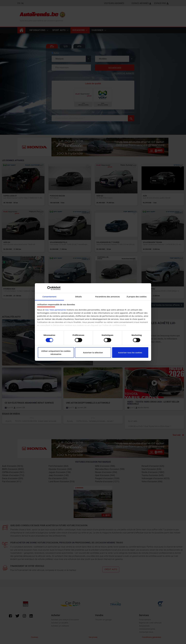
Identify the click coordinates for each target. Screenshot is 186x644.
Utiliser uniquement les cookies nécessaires (56, 352)
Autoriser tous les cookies (130, 352)
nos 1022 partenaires (56, 310)
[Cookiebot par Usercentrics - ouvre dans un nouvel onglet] (49, 288)
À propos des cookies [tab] (137, 297)
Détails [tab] (78, 297)
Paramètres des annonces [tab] (108, 297)
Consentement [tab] (49, 297)
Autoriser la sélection (93, 352)
